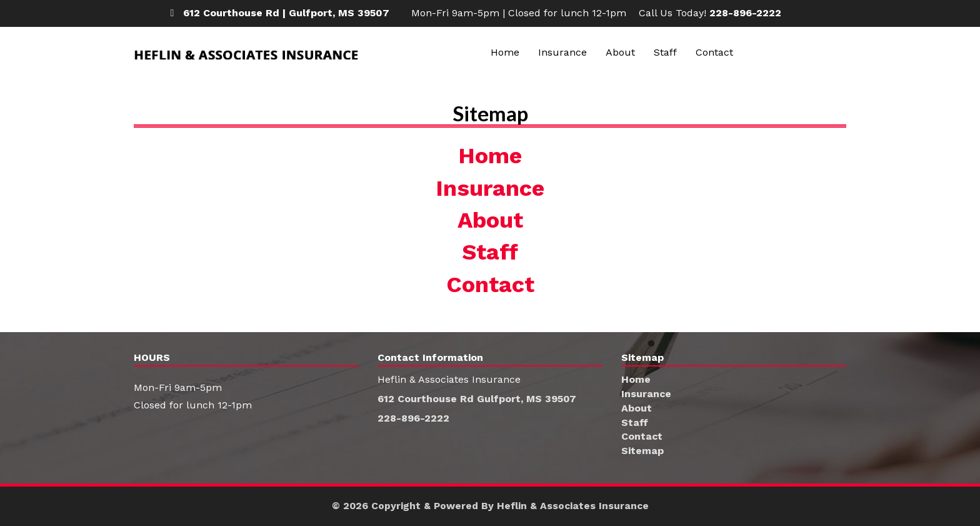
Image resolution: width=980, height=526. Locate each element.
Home (505, 52)
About (620, 52)
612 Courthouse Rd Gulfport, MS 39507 (477, 399)
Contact (714, 52)
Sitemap (642, 451)
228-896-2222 (745, 13)
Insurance (562, 52)
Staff (665, 52)
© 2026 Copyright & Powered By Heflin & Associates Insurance (490, 506)
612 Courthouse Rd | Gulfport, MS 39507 (286, 13)
